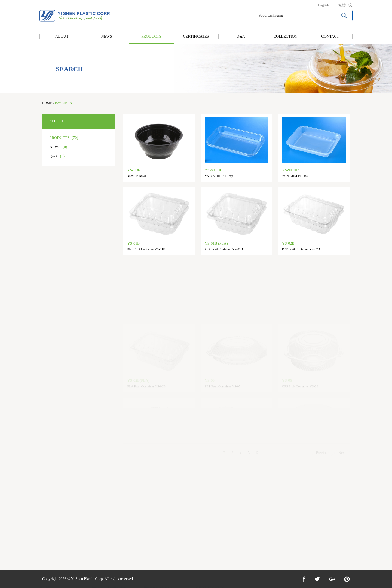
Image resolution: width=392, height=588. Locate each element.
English (324, 5)
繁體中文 (345, 5)
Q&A (241, 36)
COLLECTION (286, 36)
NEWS (107, 36)
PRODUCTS (151, 36)
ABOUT (62, 36)
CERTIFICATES (196, 36)
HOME (47, 103)
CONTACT (330, 36)
